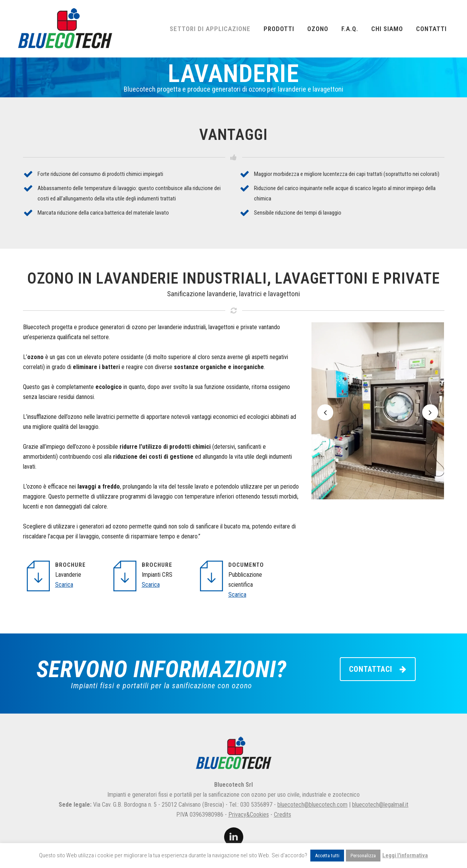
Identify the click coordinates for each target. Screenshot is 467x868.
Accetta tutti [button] (327, 856)
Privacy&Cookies (249, 815)
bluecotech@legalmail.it (380, 805)
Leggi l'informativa (405, 855)
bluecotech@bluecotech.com (312, 805)
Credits (283, 815)
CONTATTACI (378, 669)
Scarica (64, 585)
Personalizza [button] (363, 856)
